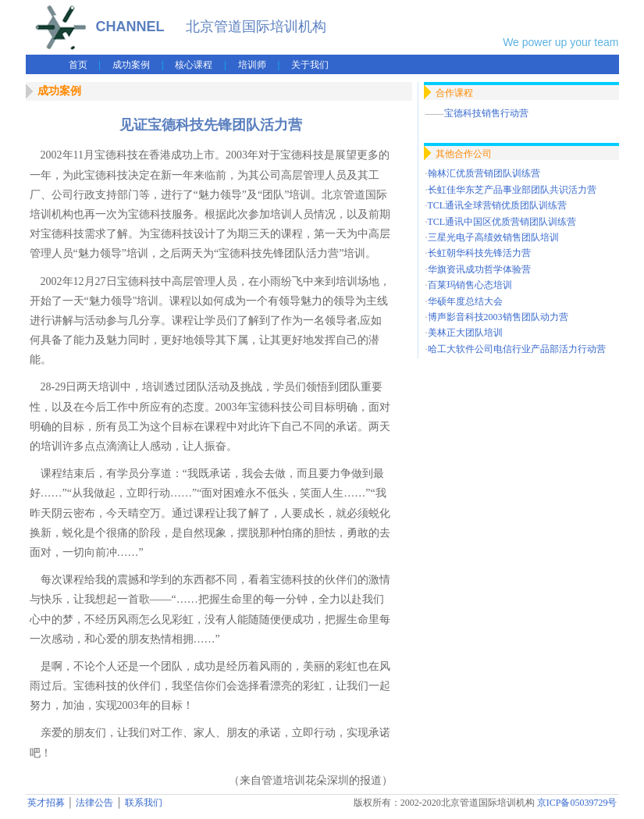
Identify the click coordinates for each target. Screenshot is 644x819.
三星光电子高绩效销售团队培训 (493, 237)
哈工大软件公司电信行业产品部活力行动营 (517, 349)
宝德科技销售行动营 (486, 113)
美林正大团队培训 (465, 333)
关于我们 (310, 65)
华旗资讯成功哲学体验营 (479, 269)
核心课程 (194, 65)
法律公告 (94, 803)
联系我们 (144, 803)
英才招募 (46, 803)
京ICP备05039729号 (577, 803)
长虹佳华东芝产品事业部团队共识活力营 (512, 190)
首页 (78, 65)
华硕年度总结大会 (465, 301)
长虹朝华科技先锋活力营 (479, 253)
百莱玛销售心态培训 (470, 285)
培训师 (252, 65)
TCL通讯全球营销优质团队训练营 (498, 205)
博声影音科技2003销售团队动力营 (498, 317)
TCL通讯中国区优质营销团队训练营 (502, 222)
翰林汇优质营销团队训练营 (484, 173)
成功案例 (131, 65)
